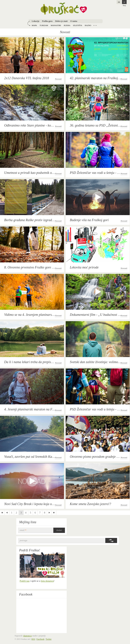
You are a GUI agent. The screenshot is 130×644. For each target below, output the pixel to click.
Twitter (49, 639)
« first (2, 513)
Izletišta (78, 25)
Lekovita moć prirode (84, 267)
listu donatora (47, 581)
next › (49, 513)
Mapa (34, 25)
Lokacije (36, 21)
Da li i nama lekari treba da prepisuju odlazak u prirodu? (43, 362)
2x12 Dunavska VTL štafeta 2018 (27, 78)
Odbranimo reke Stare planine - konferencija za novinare (42, 125)
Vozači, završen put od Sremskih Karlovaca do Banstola (42, 457)
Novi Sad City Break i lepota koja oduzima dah (36, 504)
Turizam (44, 25)
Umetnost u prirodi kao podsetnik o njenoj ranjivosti (39, 173)
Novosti (58, 79)
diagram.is (28, 636)
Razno (88, 25)
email (23, 530)
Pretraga (23, 540)
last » (54, 513)
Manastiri (56, 25)
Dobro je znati (61, 21)
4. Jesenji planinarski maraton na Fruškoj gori (36, 409)
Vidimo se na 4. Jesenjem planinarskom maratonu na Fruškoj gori (49, 315)
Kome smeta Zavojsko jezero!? (90, 504)
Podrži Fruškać (30, 550)
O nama (74, 21)
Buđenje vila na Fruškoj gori (89, 220)
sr (124, 2)
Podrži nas (25, 581)
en (119, 2)
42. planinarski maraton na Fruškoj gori (97, 78)
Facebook (26, 594)
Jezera (67, 25)
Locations (95, 25)
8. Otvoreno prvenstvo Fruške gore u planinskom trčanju (42, 267)
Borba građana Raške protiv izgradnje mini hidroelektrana (44, 220)
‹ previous (7, 513)
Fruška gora (47, 21)
